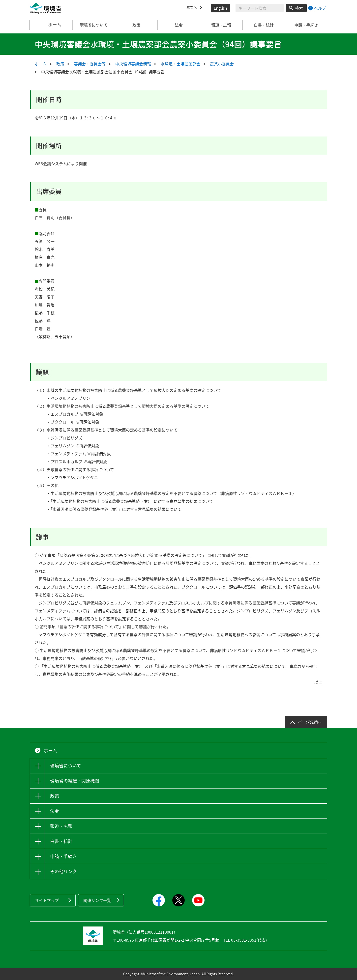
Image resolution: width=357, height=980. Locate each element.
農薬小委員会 (222, 64)
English (220, 8)
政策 (60, 64)
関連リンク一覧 (97, 900)
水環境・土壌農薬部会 (180, 64)
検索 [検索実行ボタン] (299, 8)
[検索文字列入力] (260, 8)
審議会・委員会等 (90, 64)
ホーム (51, 25)
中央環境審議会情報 (133, 64)
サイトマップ (47, 900)
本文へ (192, 8)
